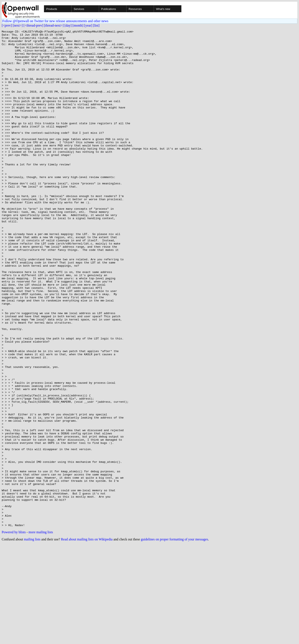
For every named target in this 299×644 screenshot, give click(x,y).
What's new (163, 9)
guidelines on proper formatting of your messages (174, 639)
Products (52, 9)
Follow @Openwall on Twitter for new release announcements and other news (55, 21)
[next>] (18, 25)
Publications (109, 9)
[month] (78, 25)
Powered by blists (14, 631)
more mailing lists (41, 631)
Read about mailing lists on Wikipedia (87, 639)
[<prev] (7, 25)
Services (79, 9)
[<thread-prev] (33, 25)
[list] (96, 25)
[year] (88, 25)
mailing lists (32, 639)
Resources (135, 9)
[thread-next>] (54, 25)
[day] (68, 25)
